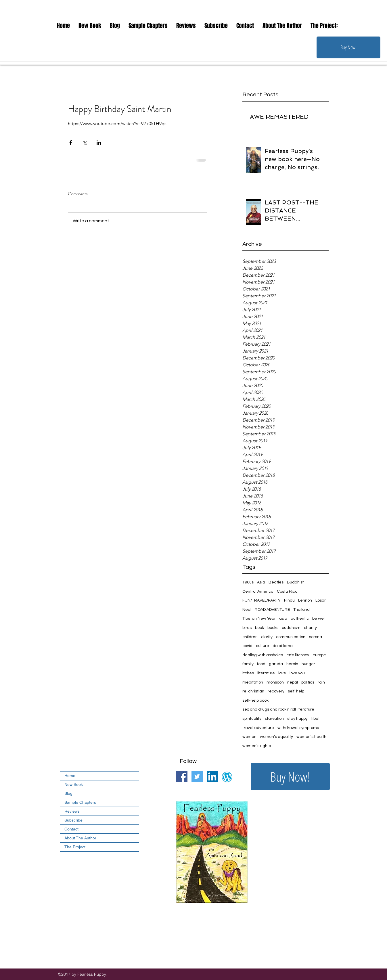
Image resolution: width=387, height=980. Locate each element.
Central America (258, 592)
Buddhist (295, 582)
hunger (308, 664)
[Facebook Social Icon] (182, 777)
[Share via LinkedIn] (99, 142)
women (249, 737)
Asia (261, 582)
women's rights (257, 746)
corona (315, 637)
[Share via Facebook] (71, 142)
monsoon (275, 682)
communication (291, 637)
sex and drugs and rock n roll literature (278, 709)
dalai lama (283, 646)
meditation (253, 682)
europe (319, 655)
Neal (247, 610)
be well (319, 619)
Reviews (72, 811)
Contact (71, 829)
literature (266, 673)
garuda (276, 664)
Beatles (276, 582)
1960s (248, 582)
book (259, 628)
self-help (296, 691)
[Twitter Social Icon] (197, 777)
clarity (267, 637)
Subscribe (73, 820)
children (250, 637)
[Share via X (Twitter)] (85, 142)
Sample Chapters (80, 802)
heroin (292, 664)
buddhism (291, 628)
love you (297, 673)
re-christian (253, 691)
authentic (300, 619)
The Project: (75, 847)
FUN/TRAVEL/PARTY (261, 600)
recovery (276, 691)
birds (247, 628)
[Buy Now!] (348, 47)
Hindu (289, 600)
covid (247, 646)
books (273, 628)
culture (263, 646)
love (282, 673)
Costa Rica (287, 592)
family (248, 664)
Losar (321, 600)
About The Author (80, 838)
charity (310, 628)
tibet (315, 719)
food (261, 664)
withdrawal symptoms (298, 728)
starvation (274, 719)
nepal (293, 682)
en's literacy (298, 655)
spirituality (252, 719)
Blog (68, 793)
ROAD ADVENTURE (272, 610)
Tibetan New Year (259, 619)
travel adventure (258, 728)
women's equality (276, 737)
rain (321, 682)
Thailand (301, 610)
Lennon (305, 600)
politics (308, 682)
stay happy (297, 719)
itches (248, 673)
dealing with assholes (263, 655)
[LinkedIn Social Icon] (212, 777)
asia (283, 619)
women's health (311, 737)
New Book (74, 784)
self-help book (255, 700)
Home (70, 776)
